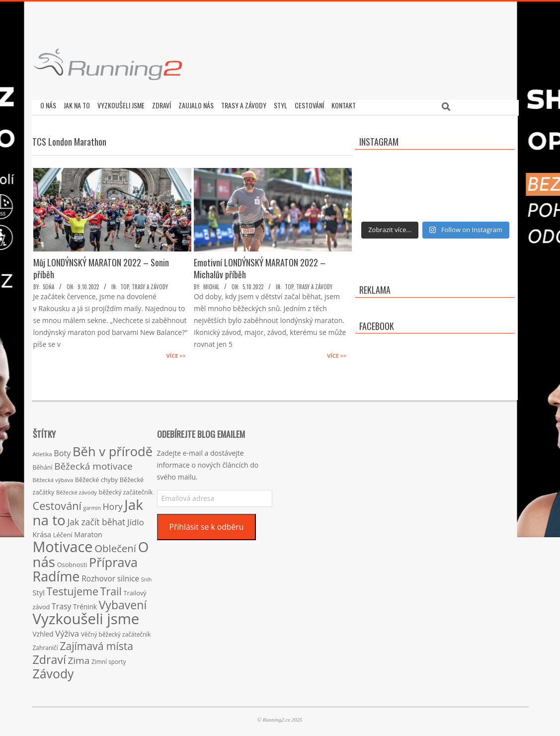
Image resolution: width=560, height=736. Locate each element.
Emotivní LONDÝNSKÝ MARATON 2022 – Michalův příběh (260, 266)
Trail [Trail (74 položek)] (111, 589)
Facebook (377, 324)
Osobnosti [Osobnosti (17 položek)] (72, 562)
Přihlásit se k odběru (206, 524)
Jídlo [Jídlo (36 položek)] (136, 520)
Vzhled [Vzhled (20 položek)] (43, 631)
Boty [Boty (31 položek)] (62, 451)
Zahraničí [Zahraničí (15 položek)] (45, 645)
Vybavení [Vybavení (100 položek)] (123, 602)
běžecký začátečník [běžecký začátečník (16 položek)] (126, 490)
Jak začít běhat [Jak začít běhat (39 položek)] (96, 519)
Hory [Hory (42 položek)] (112, 504)
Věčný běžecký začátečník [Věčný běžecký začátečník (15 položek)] (116, 632)
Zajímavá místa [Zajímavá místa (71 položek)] (96, 643)
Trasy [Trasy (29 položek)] (61, 604)
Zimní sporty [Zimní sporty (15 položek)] (109, 659)
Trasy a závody (150, 284)
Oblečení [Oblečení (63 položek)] (115, 546)
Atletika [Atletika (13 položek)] (42, 451)
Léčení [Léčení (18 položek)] (63, 532)
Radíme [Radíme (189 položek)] (56, 574)
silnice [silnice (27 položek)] (128, 576)
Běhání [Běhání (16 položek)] (43, 465)
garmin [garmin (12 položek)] (92, 505)
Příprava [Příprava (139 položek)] (113, 560)
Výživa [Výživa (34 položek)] (67, 631)
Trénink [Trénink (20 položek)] (85, 604)
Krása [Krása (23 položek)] (42, 532)
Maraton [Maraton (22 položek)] (88, 532)
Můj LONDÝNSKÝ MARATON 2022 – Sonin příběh (101, 266)
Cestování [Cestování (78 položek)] (57, 503)
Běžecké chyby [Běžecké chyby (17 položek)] (96, 477)
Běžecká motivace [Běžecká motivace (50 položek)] (93, 464)
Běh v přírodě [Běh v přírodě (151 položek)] (113, 449)
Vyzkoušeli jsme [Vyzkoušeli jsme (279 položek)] (86, 616)
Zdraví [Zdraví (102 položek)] (49, 657)
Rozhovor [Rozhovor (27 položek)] (98, 576)
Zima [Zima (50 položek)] (79, 658)
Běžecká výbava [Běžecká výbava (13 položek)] (53, 477)
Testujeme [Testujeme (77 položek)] (73, 589)
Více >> (176, 353)
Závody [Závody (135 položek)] (53, 671)
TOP (124, 284)
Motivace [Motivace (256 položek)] (63, 544)
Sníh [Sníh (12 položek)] (147, 577)
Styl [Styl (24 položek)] (39, 590)
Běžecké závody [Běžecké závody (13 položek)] (77, 490)
